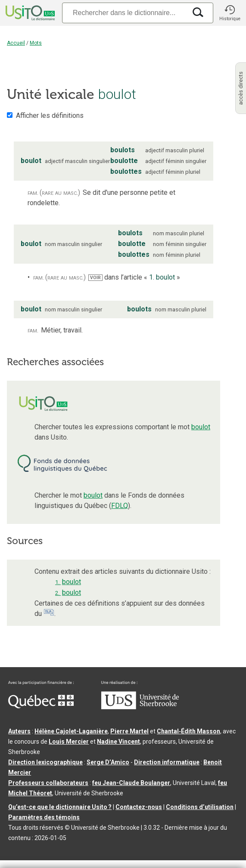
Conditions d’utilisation (200, 807)
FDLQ (120, 506)
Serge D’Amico (108, 762)
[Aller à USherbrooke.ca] (140, 707)
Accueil (16, 43)
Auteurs (19, 731)
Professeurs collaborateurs (48, 783)
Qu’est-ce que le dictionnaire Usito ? (60, 807)
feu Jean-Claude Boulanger (131, 783)
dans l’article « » (134, 277)
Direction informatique (167, 762)
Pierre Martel (129, 731)
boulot (201, 427)
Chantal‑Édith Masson (188, 731)
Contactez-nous (139, 807)
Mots (36, 43)
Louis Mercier (69, 742)
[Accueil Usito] (29, 13)
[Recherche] (124, 13)
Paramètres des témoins (44, 817)
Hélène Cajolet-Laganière (71, 731)
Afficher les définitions (50, 115)
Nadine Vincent (118, 742)
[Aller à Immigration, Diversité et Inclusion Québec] (41, 706)
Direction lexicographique (45, 762)
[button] (230, 13)
